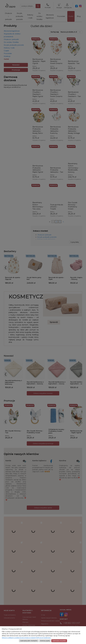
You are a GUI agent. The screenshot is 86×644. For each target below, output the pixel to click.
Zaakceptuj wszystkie (59, 641)
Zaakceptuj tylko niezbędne (29, 641)
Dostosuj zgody (45, 641)
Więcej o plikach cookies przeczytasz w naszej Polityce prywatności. (26, 638)
